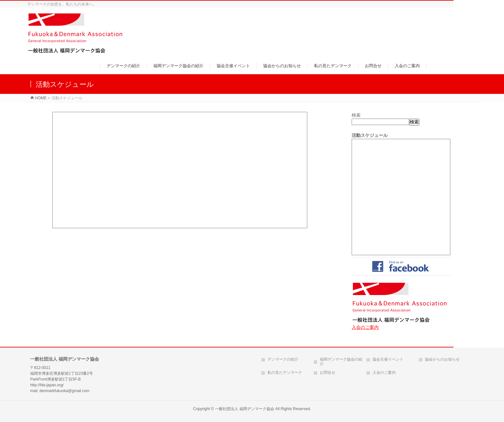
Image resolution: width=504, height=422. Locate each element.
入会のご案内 (365, 327)
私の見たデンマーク (285, 373)
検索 (356, 115)
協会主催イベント (388, 359)
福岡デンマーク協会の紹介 (341, 362)
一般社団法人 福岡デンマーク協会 (244, 409)
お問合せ (328, 373)
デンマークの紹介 (283, 359)
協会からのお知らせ (442, 359)
